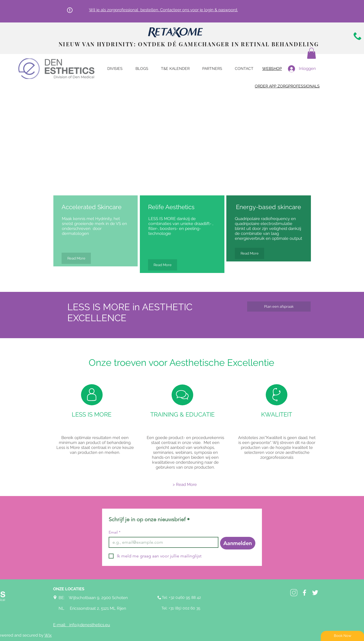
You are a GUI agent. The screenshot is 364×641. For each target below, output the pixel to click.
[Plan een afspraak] (279, 307)
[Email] (162, 542)
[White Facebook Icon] (304, 593)
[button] (311, 53)
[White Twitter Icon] (315, 593)
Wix (48, 635)
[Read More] (76, 258)
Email (115, 532)
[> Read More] (185, 485)
